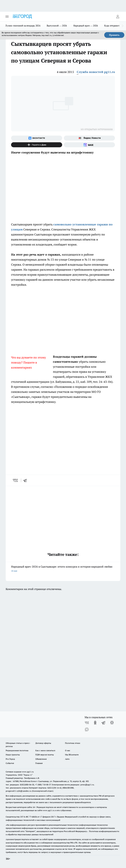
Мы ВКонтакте (72, 755)
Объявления (41, 759)
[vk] (16, 480)
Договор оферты (43, 743)
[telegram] (26, 480)
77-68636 (33, 817)
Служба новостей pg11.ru (96, 72)
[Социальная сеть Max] (89, 145)
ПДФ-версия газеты (45, 755)
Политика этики (73, 743)
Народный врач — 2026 (86, 26)
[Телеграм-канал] (104, 723)
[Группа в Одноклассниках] (95, 723)
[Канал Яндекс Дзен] (37, 145)
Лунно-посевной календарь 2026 (23, 26)
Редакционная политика (17, 750)
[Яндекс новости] (89, 138)
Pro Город (10, 759)
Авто (67, 759)
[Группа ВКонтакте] (37, 138)
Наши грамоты (13, 755)
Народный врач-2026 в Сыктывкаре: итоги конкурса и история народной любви (63, 569)
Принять (114, 35)
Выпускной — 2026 (57, 26)
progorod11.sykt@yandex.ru (19, 791)
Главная (39, 763)
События (10, 763)
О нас (68, 750)
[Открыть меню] (7, 17)
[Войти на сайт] (118, 17)
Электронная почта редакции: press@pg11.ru (73, 785)
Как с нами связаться (45, 750)
